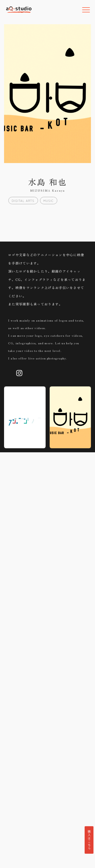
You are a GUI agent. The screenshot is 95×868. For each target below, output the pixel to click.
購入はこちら (89, 840)
